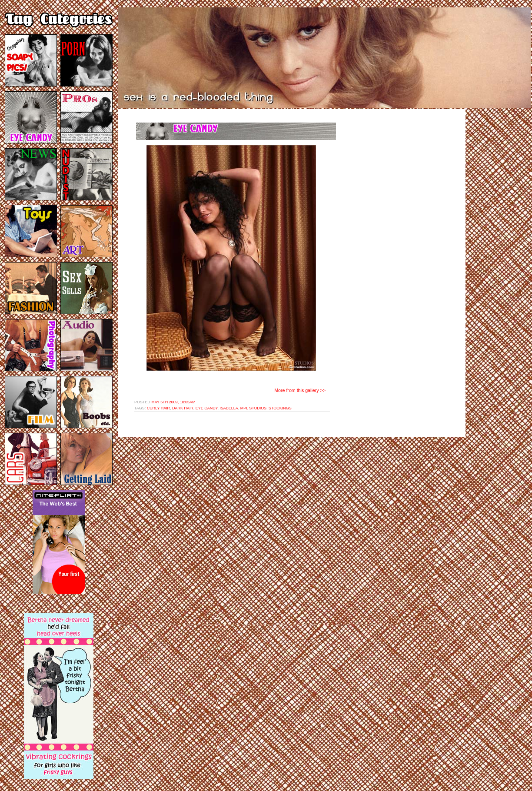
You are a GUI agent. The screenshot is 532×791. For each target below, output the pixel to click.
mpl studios (253, 408)
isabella (229, 408)
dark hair (183, 408)
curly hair (158, 408)
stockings (280, 408)
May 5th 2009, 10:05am (173, 402)
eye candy (207, 408)
